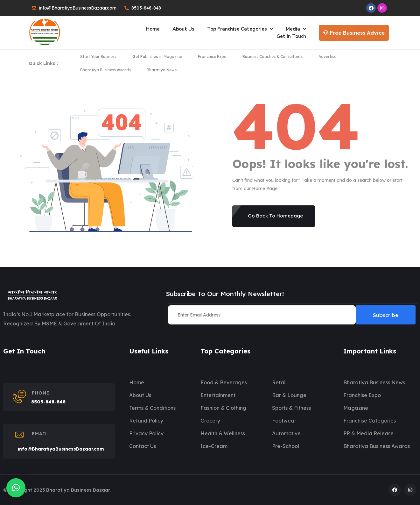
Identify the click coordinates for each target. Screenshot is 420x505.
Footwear (284, 421)
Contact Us (143, 446)
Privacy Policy (146, 433)
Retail (279, 382)
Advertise (327, 57)
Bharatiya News (162, 70)
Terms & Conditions (152, 408)
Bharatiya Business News (374, 382)
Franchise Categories (370, 421)
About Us (183, 29)
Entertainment (218, 395)
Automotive (286, 433)
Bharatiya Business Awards (105, 70)
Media (296, 29)
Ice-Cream (214, 446)
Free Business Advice (354, 33)
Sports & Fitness (291, 408)
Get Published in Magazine (157, 57)
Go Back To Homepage (275, 216)
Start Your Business (98, 57)
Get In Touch (291, 36)
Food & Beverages (224, 382)
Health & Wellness (223, 433)
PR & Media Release (368, 433)
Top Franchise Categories (240, 29)
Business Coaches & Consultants (273, 57)
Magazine (356, 408)
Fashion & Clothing (223, 408)
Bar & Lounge (289, 395)
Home (153, 29)
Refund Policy (146, 421)
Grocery (210, 421)
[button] (16, 488)
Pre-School (286, 446)
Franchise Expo (212, 57)
